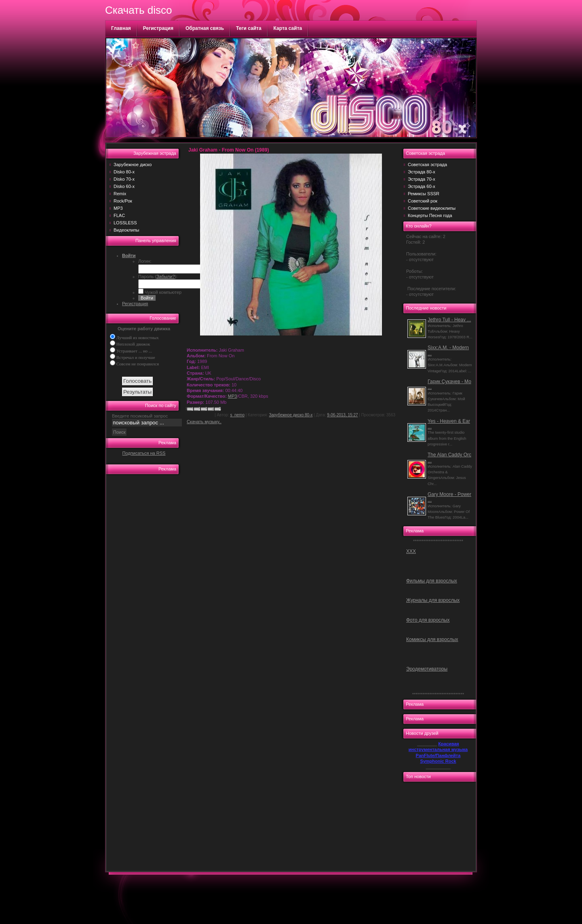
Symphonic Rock (438, 761)
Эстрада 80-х (422, 172)
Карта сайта (288, 28)
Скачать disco (138, 10)
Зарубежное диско (133, 165)
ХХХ (411, 551)
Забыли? (166, 276)
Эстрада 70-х (422, 179)
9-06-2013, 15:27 (342, 415)
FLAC (119, 215)
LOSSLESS (125, 223)
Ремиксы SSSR (424, 194)
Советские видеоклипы (432, 208)
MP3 (118, 208)
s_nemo (237, 415)
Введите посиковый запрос (140, 416)
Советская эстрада (427, 165)
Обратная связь (205, 28)
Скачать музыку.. (204, 422)
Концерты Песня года (430, 215)
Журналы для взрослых (433, 600)
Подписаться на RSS (144, 453)
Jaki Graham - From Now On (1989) (229, 150)
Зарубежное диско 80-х (291, 415)
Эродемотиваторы (427, 669)
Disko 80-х (124, 172)
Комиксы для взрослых (432, 639)
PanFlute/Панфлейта (438, 755)
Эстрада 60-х (422, 186)
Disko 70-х (124, 179)
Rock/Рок (123, 201)
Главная (121, 28)
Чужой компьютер (162, 292)
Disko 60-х (124, 186)
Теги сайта (249, 28)
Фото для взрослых (428, 620)
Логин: (145, 261)
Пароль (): (158, 276)
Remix (120, 194)
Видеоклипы (127, 230)
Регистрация (158, 28)
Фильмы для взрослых (432, 581)
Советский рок (423, 201)
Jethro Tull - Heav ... (449, 320)
